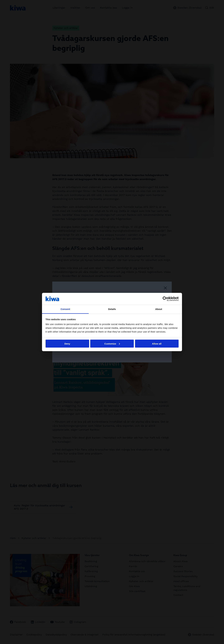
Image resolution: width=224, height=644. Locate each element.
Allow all (157, 344)
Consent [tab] (65, 309)
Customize (112, 344)
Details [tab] (112, 309)
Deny (67, 344)
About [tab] (159, 309)
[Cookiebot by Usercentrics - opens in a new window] (165, 299)
